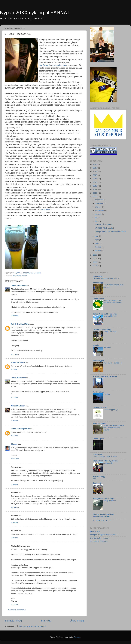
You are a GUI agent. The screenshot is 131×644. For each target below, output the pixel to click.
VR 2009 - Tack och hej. (104, 228)
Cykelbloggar (99, 298)
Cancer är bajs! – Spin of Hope (105, 457)
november (99, 203)
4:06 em (14, 421)
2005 (95, 266)
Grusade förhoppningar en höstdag (107, 278)
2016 (95, 171)
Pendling (107, 394)
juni (97, 221)
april (97, 240)
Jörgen (14, 444)
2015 (95, 175)
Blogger (77, 637)
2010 (95, 193)
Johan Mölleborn (18, 378)
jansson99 (97, 454)
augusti (98, 214)
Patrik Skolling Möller (20, 324)
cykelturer (17, 276)
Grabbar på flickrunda (104, 224)
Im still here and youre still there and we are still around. (114, 428)
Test (95, 479)
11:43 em (15, 507)
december (99, 200)
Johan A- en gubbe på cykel (105, 314)
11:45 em (15, 459)
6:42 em (14, 605)
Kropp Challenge (110, 332)
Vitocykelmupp (99, 423)
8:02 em (14, 316)
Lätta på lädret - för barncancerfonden (110, 232)
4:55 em (14, 436)
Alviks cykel (45, 210)
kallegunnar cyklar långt (104, 498)
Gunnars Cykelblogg (102, 329)
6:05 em (14, 522)
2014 (95, 179)
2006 (95, 262)
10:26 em (15, 354)
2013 (95, 182)
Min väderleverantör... (99, 541)
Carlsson (97, 483)
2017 (95, 168)
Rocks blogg (98, 392)
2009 (95, 197)
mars (97, 243)
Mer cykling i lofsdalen (102, 516)
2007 (95, 259)
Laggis (96, 345)
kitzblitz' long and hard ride (105, 376)
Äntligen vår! (108, 463)
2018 (95, 164)
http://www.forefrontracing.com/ (53, 65)
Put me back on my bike (103, 514)
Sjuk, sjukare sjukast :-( (112, 363)
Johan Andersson (19, 286)
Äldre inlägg (77, 621)
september (100, 210)
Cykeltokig (98, 276)
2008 (95, 255)
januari (98, 250)
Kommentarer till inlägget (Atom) (32, 626)
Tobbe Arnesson (18, 362)
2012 (95, 186)
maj (97, 236)
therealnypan (99, 361)
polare (24, 276)
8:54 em (14, 484)
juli (96, 218)
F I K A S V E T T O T (102, 521)
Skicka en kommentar (17, 610)
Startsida (46, 621)
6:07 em (14, 538)
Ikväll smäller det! (110, 316)
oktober (98, 207)
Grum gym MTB (100, 407)
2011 (95, 189)
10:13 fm (15, 398)
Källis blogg (98, 283)
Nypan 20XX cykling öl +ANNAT (35, 13)
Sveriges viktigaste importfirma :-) (104, 535)
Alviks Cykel (95, 532)
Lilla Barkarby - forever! (100, 538)
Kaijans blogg (99, 477)
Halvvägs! (107, 347)
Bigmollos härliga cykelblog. (105, 461)
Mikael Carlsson (18, 406)
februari (99, 247)
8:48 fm (14, 369)
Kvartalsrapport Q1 (111, 410)
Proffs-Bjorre (99, 439)
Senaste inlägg (13, 621)
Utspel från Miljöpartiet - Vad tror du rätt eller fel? (113, 302)
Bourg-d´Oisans (110, 501)
